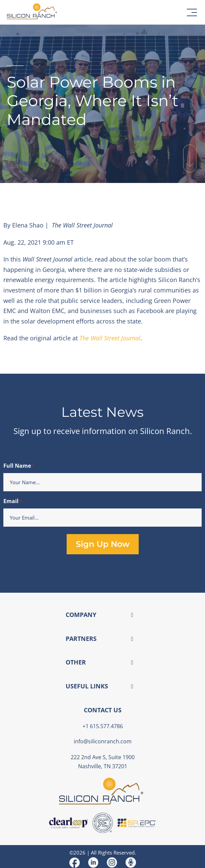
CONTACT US (103, 710)
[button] (192, 12)
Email (13, 502)
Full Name (19, 466)
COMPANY (81, 615)
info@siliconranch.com (103, 741)
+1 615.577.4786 (103, 726)
